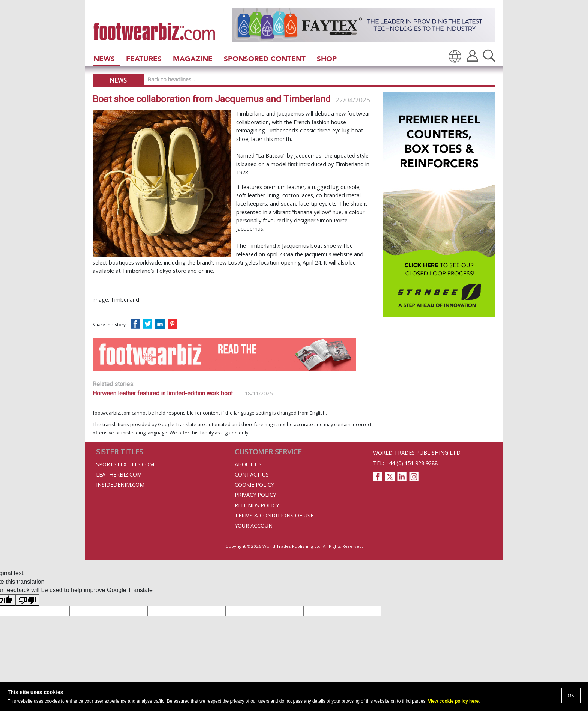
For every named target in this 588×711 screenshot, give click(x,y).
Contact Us (252, 474)
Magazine (193, 59)
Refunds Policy (257, 505)
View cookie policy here (453, 701)
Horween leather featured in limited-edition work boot (163, 393)
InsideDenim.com (120, 485)
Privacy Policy (255, 495)
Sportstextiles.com (125, 464)
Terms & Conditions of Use (274, 515)
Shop (327, 59)
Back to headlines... (171, 79)
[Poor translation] (27, 600)
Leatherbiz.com (119, 474)
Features (144, 59)
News (104, 59)
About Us (248, 464)
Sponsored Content (265, 59)
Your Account (256, 525)
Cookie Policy (254, 485)
